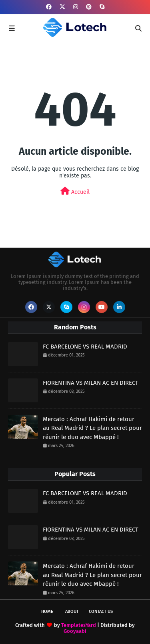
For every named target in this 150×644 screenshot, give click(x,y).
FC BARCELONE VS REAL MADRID (85, 347)
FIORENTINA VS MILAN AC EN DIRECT (91, 383)
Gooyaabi (75, 631)
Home (47, 612)
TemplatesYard (79, 625)
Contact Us (101, 612)
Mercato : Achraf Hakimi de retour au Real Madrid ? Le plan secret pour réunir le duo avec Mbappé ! (92, 428)
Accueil (75, 191)
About (72, 612)
